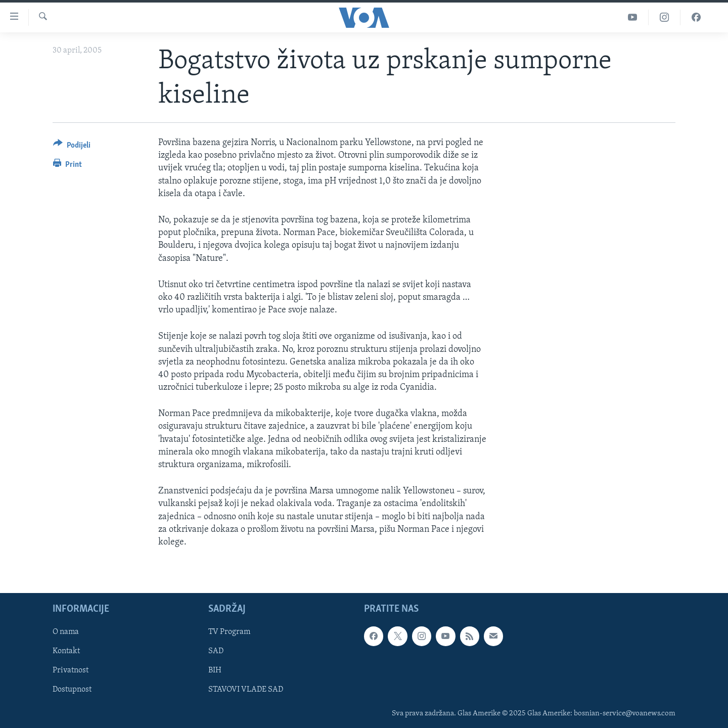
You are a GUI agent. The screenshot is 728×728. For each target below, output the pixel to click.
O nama (66, 632)
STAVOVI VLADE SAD (246, 690)
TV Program (229, 632)
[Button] (72, 147)
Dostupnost (72, 690)
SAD (216, 652)
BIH (215, 671)
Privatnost (71, 671)
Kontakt (66, 652)
